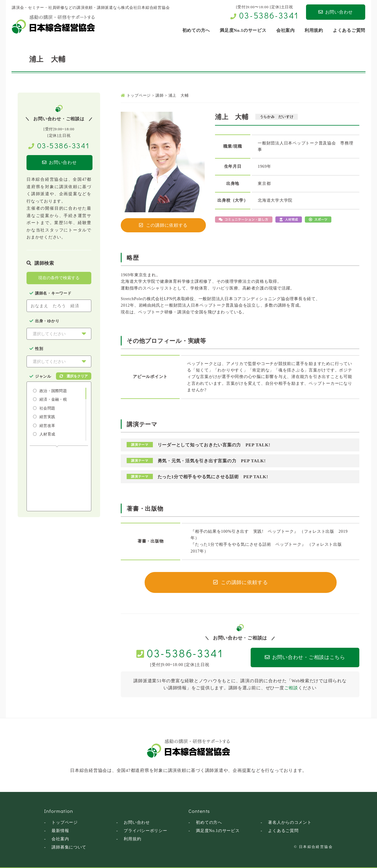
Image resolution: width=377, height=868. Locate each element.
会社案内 (60, 839)
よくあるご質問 (283, 831)
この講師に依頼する (163, 225)
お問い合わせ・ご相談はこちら (301, 658)
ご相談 (291, 688)
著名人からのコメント (290, 822)
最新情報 (60, 831)
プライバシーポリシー (145, 831)
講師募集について (69, 847)
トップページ (65, 822)
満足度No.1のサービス (218, 831)
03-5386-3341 (269, 15)
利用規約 (132, 839)
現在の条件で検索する (59, 278)
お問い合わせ (336, 12)
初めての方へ (209, 822)
